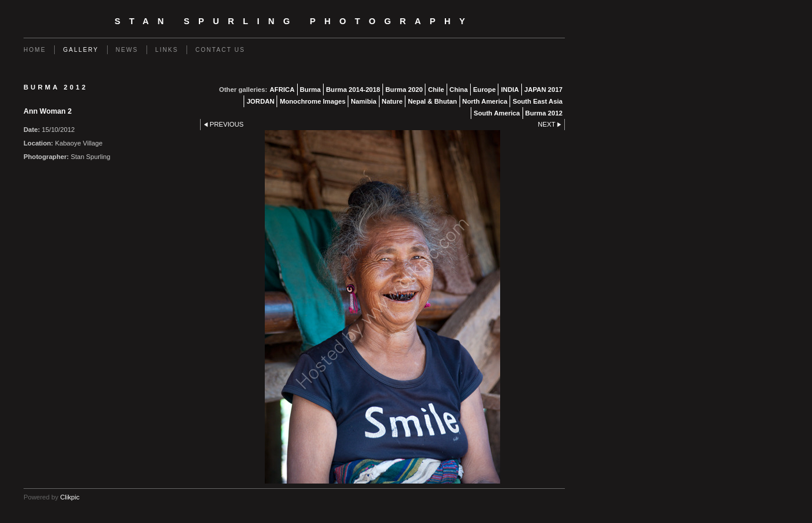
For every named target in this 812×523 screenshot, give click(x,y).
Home (35, 50)
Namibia (364, 101)
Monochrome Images (312, 101)
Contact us (220, 50)
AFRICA (282, 90)
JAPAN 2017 (543, 90)
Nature (392, 101)
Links (167, 50)
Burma (310, 90)
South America (497, 113)
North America (485, 101)
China (459, 90)
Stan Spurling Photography (294, 21)
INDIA (510, 90)
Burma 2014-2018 (353, 90)
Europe (485, 90)
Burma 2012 (544, 113)
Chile (436, 90)
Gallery (81, 50)
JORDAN (260, 101)
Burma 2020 (404, 90)
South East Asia (538, 101)
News (127, 50)
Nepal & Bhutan (432, 101)
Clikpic (70, 497)
